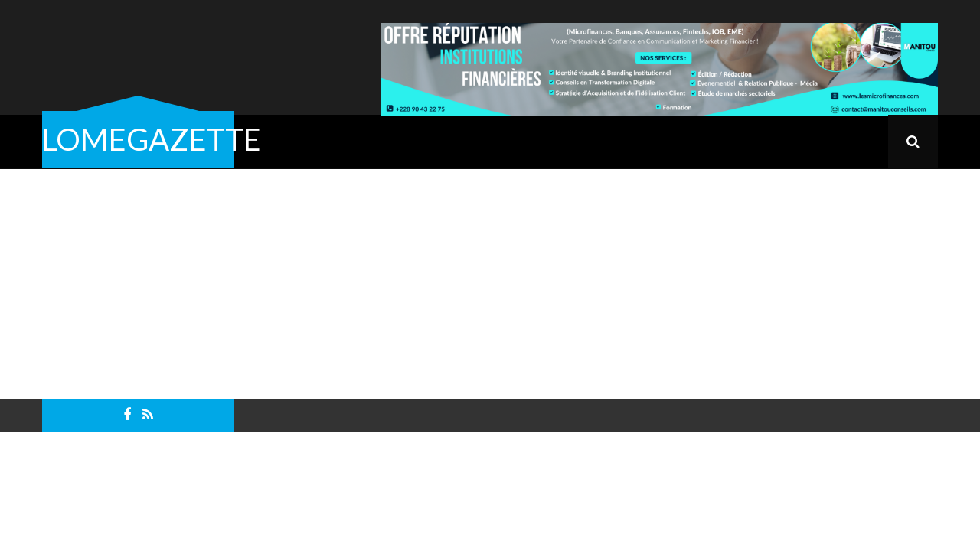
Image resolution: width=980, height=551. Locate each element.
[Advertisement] (490, 284)
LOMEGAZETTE (152, 139)
